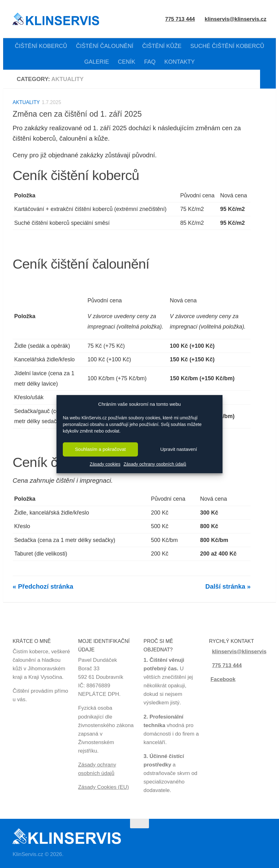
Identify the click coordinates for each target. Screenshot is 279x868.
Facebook (223, 679)
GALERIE (97, 62)
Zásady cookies (105, 464)
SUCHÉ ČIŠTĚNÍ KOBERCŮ (227, 46)
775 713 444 (227, 665)
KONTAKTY (180, 62)
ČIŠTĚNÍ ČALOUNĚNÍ (105, 46)
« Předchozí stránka (43, 586)
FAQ (150, 62)
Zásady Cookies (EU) (103, 787)
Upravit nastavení (179, 449)
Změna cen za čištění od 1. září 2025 (77, 114)
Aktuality (26, 102)
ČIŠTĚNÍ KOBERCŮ (41, 46)
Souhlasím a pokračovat (101, 449)
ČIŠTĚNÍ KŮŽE (162, 46)
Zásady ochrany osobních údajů (155, 464)
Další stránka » (228, 586)
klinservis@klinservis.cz (236, 19)
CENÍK (126, 62)
